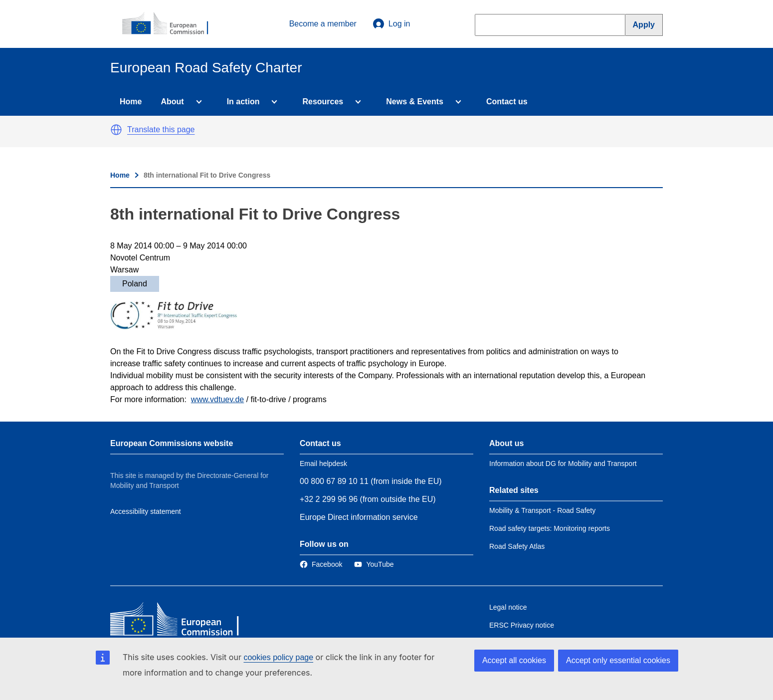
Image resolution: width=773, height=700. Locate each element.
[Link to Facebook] (321, 564)
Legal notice (508, 607)
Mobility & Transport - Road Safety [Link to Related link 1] (542, 510)
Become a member (323, 24)
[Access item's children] (197, 102)
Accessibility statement (146, 511)
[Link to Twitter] (374, 564)
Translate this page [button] (161, 129)
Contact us (507, 102)
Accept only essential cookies (618, 660)
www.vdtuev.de (217, 399)
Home (131, 102)
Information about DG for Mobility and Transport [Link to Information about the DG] (563, 464)
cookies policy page (278, 657)
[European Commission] (171, 24)
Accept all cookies (514, 660)
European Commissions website (172, 443)
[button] (116, 130)
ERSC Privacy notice (522, 625)
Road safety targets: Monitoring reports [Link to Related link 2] (550, 528)
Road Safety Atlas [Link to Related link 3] (517, 546)
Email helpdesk (323, 464)
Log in (391, 24)
